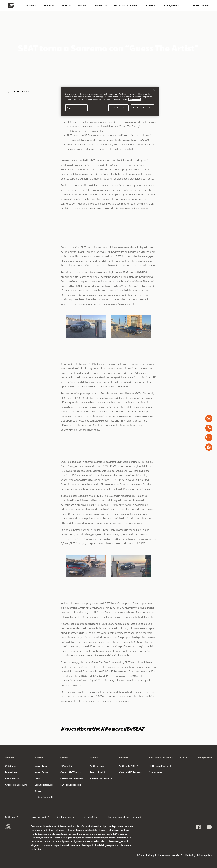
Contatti (151, 5)
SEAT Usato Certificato (125, 5)
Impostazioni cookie (76, 108)
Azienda (30, 5)
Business (100, 5)
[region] (110, 101)
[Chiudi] (154, 90)
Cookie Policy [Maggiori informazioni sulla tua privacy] (134, 99)
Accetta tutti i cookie (142, 108)
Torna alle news (23, 91)
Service (82, 5)
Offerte (64, 5)
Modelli (47, 5)
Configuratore (172, 5)
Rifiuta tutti (118, 108)
